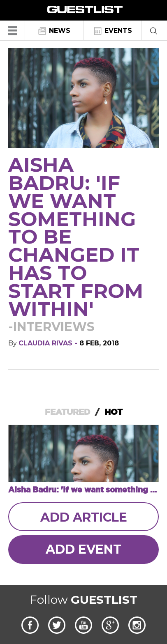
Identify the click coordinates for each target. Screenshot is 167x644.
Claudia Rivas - (49, 343)
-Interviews (51, 327)
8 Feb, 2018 (99, 343)
